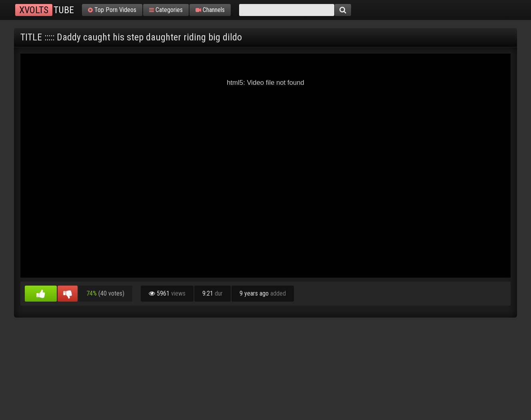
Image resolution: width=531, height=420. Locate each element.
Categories (166, 10)
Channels (210, 10)
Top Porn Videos (112, 10)
